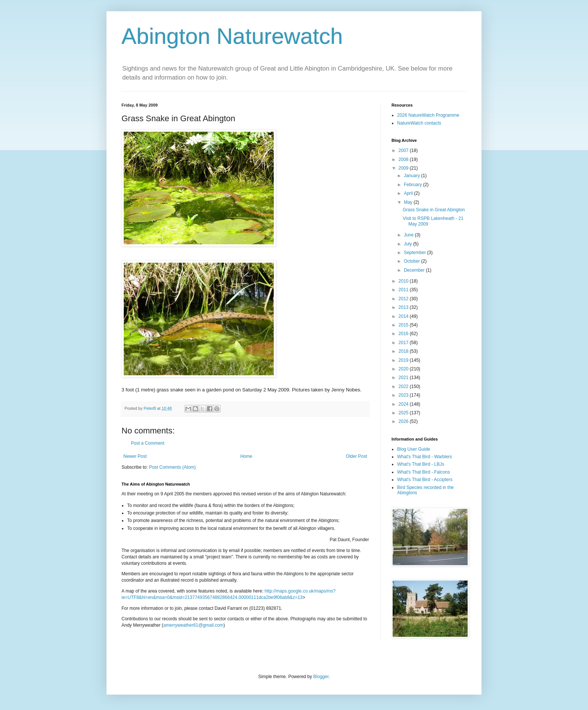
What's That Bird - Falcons (424, 472)
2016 (404, 334)
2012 (404, 299)
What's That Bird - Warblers (424, 457)
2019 (404, 360)
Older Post (356, 456)
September (415, 253)
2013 (404, 307)
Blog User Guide (414, 449)
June (409, 235)
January (412, 176)
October (412, 261)
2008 (404, 159)
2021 (404, 378)
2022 (404, 387)
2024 (404, 404)
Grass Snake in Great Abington (434, 210)
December (415, 270)
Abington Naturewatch (232, 36)
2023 (404, 395)
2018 (404, 351)
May (409, 202)
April (409, 193)
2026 (404, 421)
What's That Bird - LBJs (421, 464)
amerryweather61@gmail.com (193, 625)
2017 (404, 343)
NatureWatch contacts (419, 123)
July (409, 244)
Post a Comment (148, 443)
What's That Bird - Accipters (425, 480)
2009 (404, 168)
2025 (404, 413)
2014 (404, 316)
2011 (404, 290)
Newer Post (135, 456)
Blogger (321, 677)
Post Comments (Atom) (172, 467)
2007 (404, 150)
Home (246, 456)
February (413, 185)
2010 (404, 281)
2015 (404, 325)
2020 (404, 369)
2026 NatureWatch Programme (428, 115)
